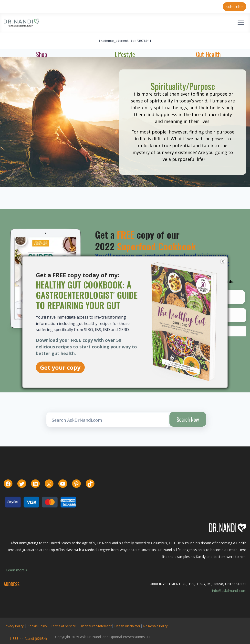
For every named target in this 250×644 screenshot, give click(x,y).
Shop (42, 54)
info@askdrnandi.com (229, 591)
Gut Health (208, 54)
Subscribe (234, 7)
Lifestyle (125, 54)
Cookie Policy (37, 626)
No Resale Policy (156, 626)
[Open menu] (241, 23)
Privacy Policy (14, 626)
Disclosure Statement (96, 626)
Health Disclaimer (127, 626)
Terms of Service (63, 626)
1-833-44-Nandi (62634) (28, 638)
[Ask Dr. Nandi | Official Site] (21, 23)
